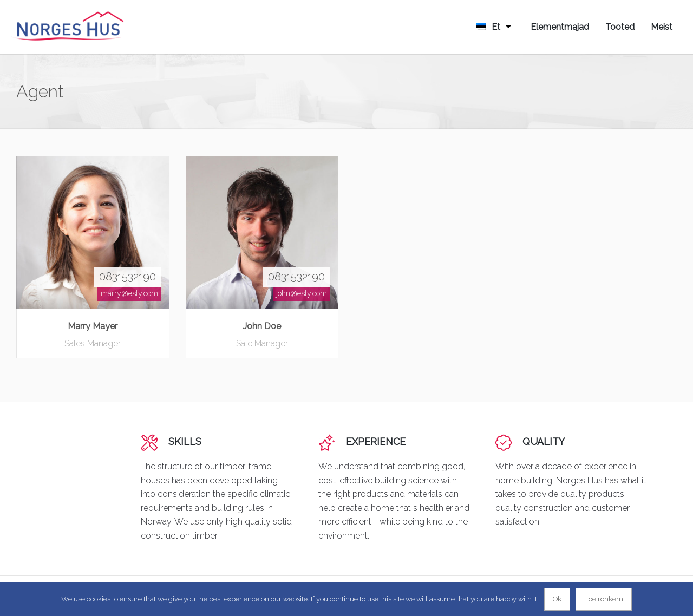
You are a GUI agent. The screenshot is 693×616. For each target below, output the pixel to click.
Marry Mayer (93, 326)
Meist (662, 27)
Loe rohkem (604, 599)
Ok (557, 599)
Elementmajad (560, 27)
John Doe (262, 326)
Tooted (620, 27)
